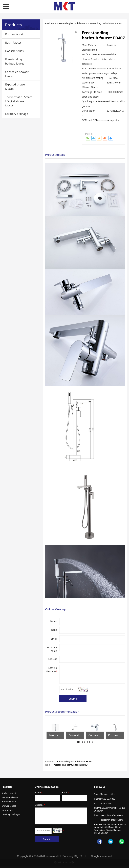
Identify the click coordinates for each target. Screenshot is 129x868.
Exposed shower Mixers (16, 87)
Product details (55, 155)
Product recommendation (62, 712)
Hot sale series (14, 51)
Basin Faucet (13, 43)
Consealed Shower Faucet (17, 74)
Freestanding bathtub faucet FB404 (71, 765)
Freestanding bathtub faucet (15, 61)
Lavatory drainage (17, 114)
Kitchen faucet (14, 34)
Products (50, 23)
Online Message (56, 609)
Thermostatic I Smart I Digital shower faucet (18, 101)
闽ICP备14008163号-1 (64, 862)
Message (40, 805)
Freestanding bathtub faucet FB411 (74, 761)
